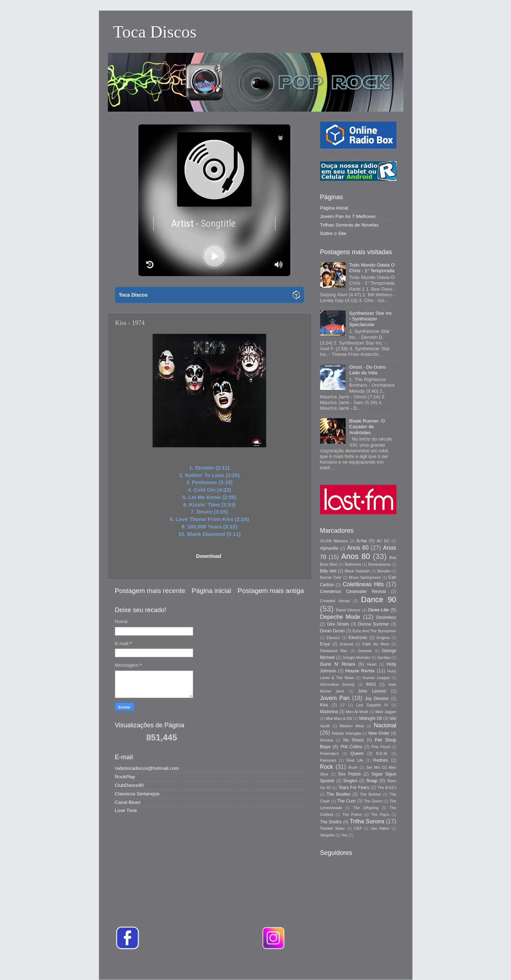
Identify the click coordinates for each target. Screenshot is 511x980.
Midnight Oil (370, 718)
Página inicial (211, 591)
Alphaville (329, 548)
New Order (379, 733)
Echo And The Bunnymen (374, 631)
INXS (371, 684)
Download (208, 556)
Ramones (328, 760)
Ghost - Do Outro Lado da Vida (367, 370)
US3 (358, 828)
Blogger (356, 966)
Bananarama (379, 564)
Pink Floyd (380, 747)
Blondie (384, 571)
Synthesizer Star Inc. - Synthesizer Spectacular (371, 319)
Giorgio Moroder (356, 657)
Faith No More (376, 644)
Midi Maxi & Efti (339, 718)
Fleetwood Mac (334, 651)
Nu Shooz (353, 740)
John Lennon (372, 691)
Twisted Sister (333, 828)
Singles (350, 781)
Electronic (358, 638)
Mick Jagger (386, 712)
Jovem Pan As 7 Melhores (348, 216)
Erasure (347, 644)
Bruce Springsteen (365, 577)
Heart (372, 664)
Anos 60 (358, 548)
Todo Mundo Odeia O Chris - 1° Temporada (372, 268)
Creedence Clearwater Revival (353, 592)
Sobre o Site (333, 233)
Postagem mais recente (150, 591)
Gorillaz (384, 657)
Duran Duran (333, 631)
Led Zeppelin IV (372, 705)
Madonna (329, 712)
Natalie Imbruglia (347, 733)
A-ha (361, 541)
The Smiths (331, 822)
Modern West (352, 726)
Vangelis (327, 835)
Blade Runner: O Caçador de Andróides (367, 427)
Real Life (355, 760)
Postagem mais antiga (271, 591)
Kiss (324, 705)
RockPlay (125, 777)
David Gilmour (348, 610)
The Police (352, 814)
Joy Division (377, 699)
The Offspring (366, 808)
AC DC (383, 541)
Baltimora (353, 564)
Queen (357, 754)
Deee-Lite (378, 610)
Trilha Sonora (367, 821)
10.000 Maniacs (334, 541)
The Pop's (380, 814)
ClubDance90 (130, 785)
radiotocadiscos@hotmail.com (147, 768)
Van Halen (380, 828)
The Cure (346, 801)
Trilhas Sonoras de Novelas (349, 225)
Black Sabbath (357, 571)
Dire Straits (338, 624)
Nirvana (327, 740)
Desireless (386, 617)
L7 (343, 705)
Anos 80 (355, 556)
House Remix (360, 671)
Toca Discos (155, 32)
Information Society (337, 684)
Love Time (126, 810)
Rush (353, 767)
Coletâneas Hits (363, 584)
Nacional (385, 725)
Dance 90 (379, 600)
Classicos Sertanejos (137, 794)
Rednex (381, 760)
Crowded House (335, 601)
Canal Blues (128, 802)
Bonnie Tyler (331, 577)
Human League (376, 678)
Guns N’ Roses (338, 664)
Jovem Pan (335, 698)
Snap (372, 781)
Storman (305, 966)
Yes (344, 835)
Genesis (365, 651)
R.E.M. (382, 754)
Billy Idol (328, 571)
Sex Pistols (350, 774)
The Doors (373, 801)
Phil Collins (351, 747)
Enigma (383, 638)
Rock (327, 767)
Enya (325, 644)
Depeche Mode (340, 617)
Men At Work (357, 712)
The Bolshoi (370, 794)
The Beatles (338, 794)
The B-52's (387, 788)
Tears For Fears (354, 788)
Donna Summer (373, 624)
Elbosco (333, 638)
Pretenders (329, 754)
